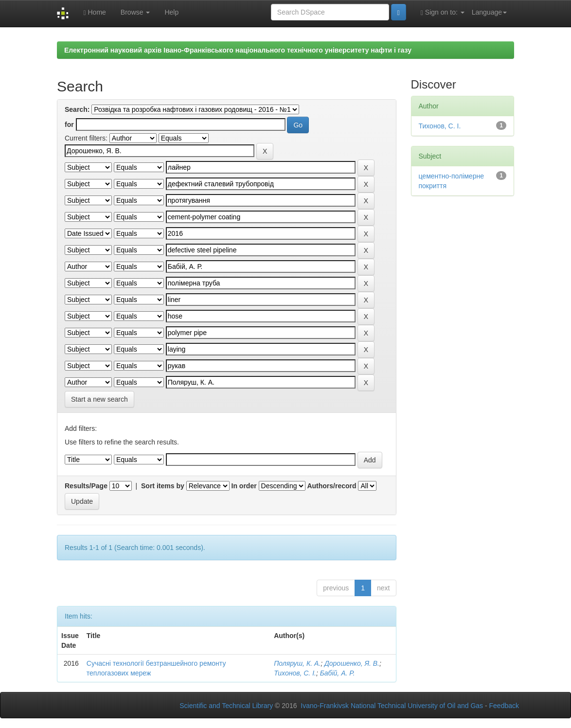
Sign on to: (443, 12)
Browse (135, 12)
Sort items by (163, 486)
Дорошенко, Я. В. (352, 663)
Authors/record (331, 486)
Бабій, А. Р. (338, 673)
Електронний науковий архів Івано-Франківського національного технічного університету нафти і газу (238, 50)
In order (244, 486)
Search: (77, 109)
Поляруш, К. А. (297, 663)
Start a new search (99, 399)
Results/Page (86, 486)
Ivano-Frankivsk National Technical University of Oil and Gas (392, 706)
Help (171, 12)
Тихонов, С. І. (295, 673)
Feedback (504, 706)
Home (94, 12)
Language (489, 12)
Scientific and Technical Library (226, 706)
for (69, 124)
